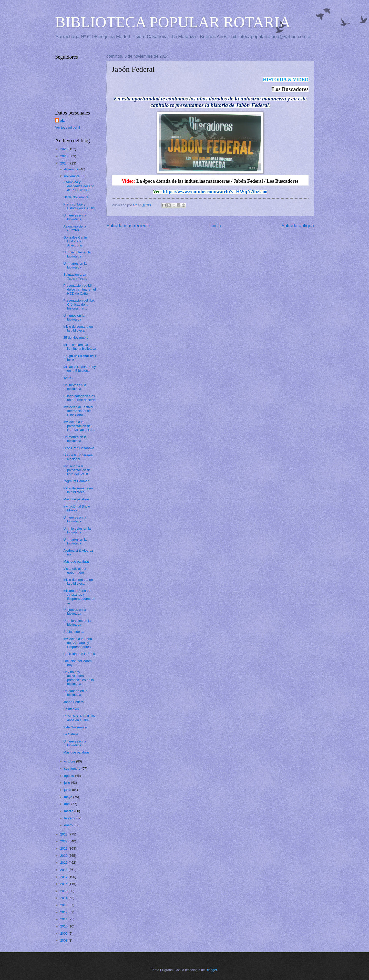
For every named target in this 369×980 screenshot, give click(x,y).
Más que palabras (76, 499)
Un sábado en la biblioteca (75, 693)
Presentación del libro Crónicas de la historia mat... (79, 304)
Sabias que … (74, 632)
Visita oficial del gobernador (75, 571)
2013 (64, 905)
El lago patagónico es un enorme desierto (79, 398)
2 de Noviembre (75, 727)
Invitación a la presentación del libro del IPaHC (77, 470)
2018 (64, 870)
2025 (64, 156)
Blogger (211, 970)
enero (69, 825)
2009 (64, 933)
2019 (64, 863)
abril (68, 804)
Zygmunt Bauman (76, 481)
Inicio (216, 226)
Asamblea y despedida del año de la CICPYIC (79, 186)
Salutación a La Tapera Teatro (75, 276)
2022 (64, 841)
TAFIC (68, 378)
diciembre (72, 169)
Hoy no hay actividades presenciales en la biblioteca (79, 678)
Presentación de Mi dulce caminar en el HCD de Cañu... (80, 290)
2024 (64, 163)
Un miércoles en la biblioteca (77, 254)
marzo (69, 811)
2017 (64, 877)
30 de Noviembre (76, 197)
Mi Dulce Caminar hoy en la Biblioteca (80, 369)
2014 (64, 898)
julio (67, 783)
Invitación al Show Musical (77, 508)
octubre (70, 761)
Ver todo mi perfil (68, 127)
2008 (64, 940)
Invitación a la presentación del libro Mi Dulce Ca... (79, 426)
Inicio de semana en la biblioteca (78, 328)
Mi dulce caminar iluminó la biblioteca (80, 347)
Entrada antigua (298, 226)
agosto (69, 776)
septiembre (73, 768)
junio (68, 790)
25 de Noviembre (76, 338)
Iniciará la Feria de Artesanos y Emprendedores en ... (79, 597)
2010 (64, 926)
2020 (64, 856)
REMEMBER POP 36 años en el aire (79, 718)
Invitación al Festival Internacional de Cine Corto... (78, 411)
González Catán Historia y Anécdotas (75, 241)
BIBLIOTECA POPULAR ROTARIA (173, 22)
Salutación (71, 709)
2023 (64, 834)
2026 (64, 149)
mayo (69, 797)
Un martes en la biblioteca (75, 265)
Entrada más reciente (128, 226)
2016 (64, 884)
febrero (70, 818)
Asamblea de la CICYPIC (75, 228)
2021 (64, 848)
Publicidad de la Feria (79, 654)
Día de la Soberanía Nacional (78, 457)
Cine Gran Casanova (79, 448)
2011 (64, 919)
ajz (62, 121)
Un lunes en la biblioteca (74, 317)
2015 (64, 891)
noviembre (72, 176)
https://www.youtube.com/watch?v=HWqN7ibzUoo (215, 192)
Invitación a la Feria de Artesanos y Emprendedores (78, 643)
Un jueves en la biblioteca (75, 217)
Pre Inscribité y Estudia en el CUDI (79, 206)
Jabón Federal (74, 702)
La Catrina (71, 734)
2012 (64, 912)
